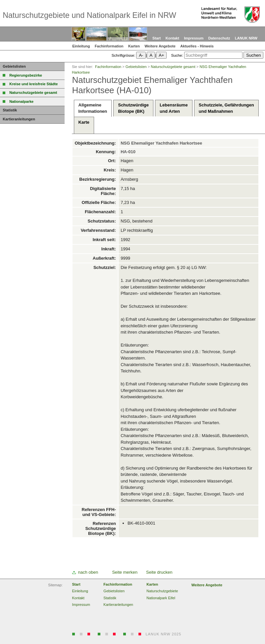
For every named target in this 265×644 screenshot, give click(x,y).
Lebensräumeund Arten (174, 108)
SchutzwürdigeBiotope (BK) (133, 108)
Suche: (177, 55)
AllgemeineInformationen (93, 108)
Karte (84, 125)
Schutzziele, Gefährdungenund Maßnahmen (226, 108)
